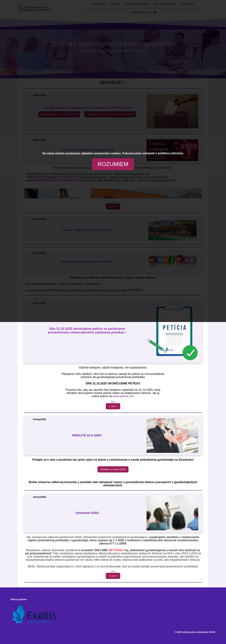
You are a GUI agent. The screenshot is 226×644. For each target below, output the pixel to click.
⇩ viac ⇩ (113, 406)
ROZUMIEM (113, 164)
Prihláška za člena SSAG (113, 469)
